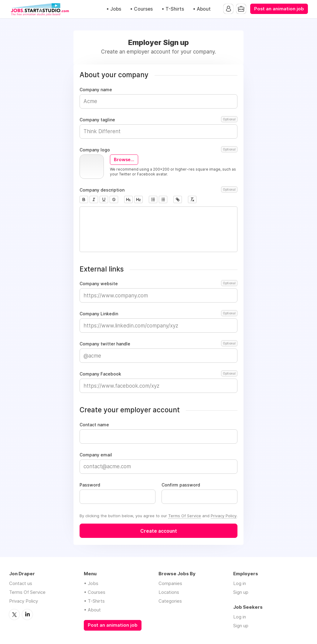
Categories (170, 601)
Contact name (94, 425)
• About (202, 9)
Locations (169, 592)
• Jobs (114, 9)
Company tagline (158, 120)
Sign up (241, 592)
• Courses (141, 9)
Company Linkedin (158, 314)
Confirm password (181, 485)
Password (90, 485)
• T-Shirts (173, 9)
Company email (96, 455)
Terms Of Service (185, 516)
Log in (240, 583)
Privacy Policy (224, 516)
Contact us (21, 583)
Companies (170, 583)
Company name (96, 90)
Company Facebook (158, 374)
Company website (158, 284)
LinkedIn (27, 615)
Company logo (158, 150)
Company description (158, 190)
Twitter (14, 615)
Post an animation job (279, 9)
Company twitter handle (158, 344)
